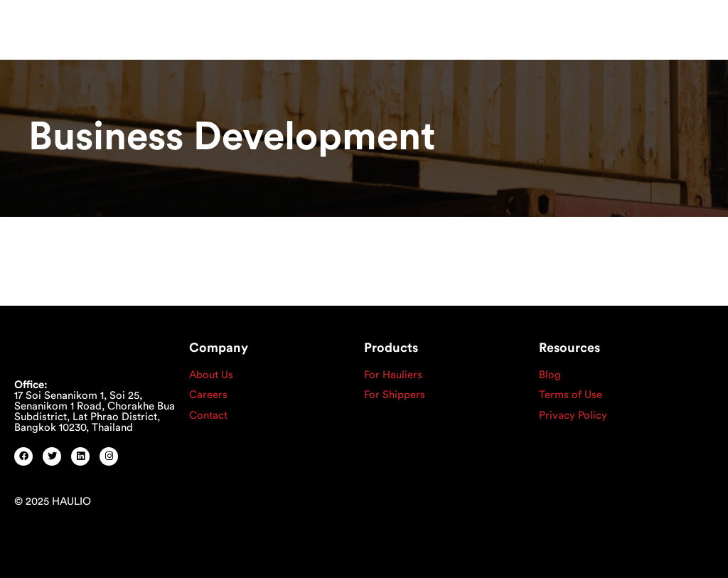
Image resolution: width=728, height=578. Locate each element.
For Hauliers (393, 375)
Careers (208, 395)
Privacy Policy (573, 416)
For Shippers (395, 395)
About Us (211, 375)
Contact (208, 416)
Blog (550, 375)
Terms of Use (571, 395)
